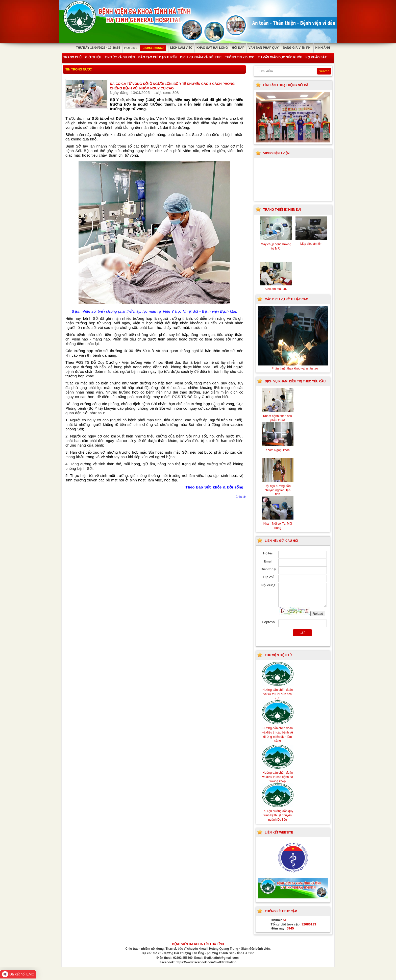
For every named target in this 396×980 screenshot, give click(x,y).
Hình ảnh (323, 48)
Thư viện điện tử (278, 655)
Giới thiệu (93, 57)
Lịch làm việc (181, 48)
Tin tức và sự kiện (120, 57)
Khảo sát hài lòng (212, 48)
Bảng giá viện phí (297, 48)
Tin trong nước (79, 69)
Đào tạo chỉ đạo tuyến (158, 57)
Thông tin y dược (240, 57)
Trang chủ (72, 57)
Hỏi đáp (238, 48)
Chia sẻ (241, 497)
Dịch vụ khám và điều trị (201, 57)
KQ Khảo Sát (316, 57)
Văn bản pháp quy (264, 48)
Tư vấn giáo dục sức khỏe (280, 57)
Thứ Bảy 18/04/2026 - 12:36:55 (98, 48)
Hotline (145, 48)
